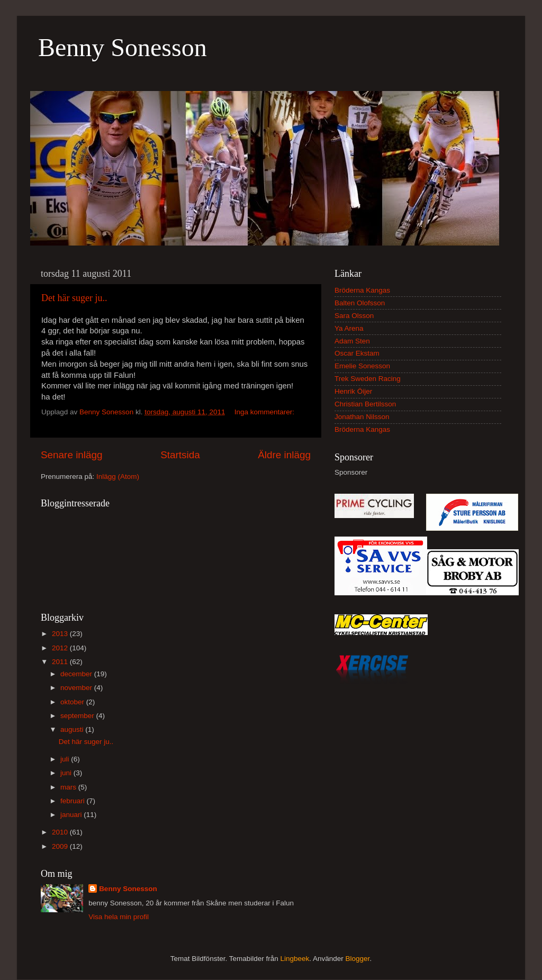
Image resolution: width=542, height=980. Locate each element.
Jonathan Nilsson (362, 417)
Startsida (180, 455)
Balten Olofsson (360, 303)
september (78, 716)
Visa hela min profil (119, 917)
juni (67, 773)
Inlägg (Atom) (118, 477)
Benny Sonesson (123, 47)
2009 (61, 846)
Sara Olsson (354, 316)
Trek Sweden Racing (368, 379)
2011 (61, 662)
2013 (61, 634)
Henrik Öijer (353, 391)
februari (74, 801)
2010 (61, 832)
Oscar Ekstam (357, 353)
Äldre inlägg (284, 455)
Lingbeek (295, 959)
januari (72, 815)
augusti (73, 729)
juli (66, 759)
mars (69, 787)
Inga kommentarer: (264, 412)
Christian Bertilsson (365, 404)
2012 (61, 648)
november (77, 688)
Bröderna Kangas (362, 290)
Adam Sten (352, 341)
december (77, 674)
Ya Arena (349, 328)
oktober (73, 702)
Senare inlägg (72, 455)
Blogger (358, 959)
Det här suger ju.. (74, 298)
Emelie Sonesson (362, 366)
